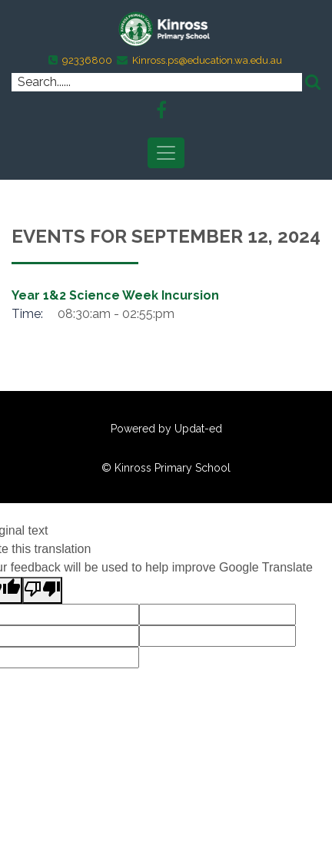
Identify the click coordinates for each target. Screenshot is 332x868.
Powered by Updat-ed (166, 429)
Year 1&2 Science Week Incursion (115, 295)
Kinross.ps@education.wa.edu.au (207, 60)
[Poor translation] (42, 590)
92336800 (87, 60)
